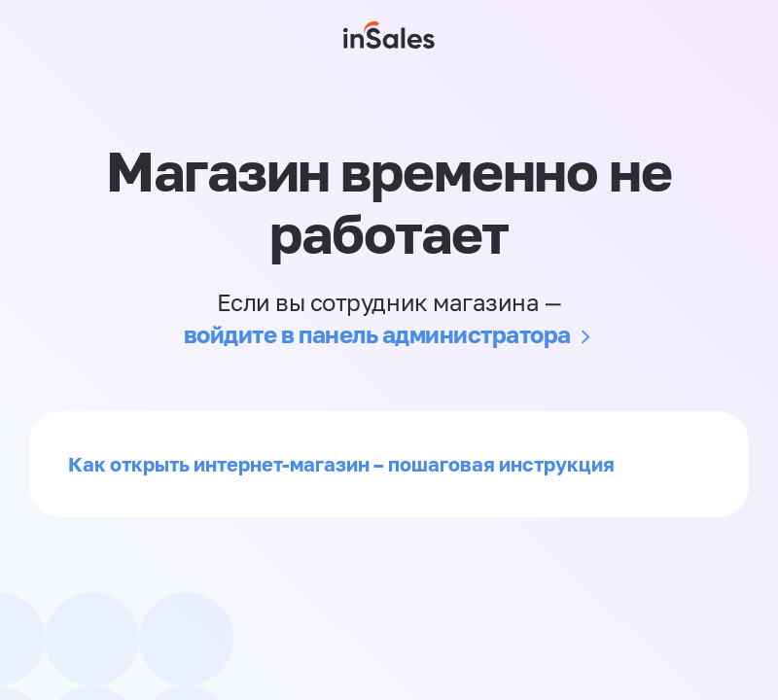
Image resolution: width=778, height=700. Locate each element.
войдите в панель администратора (377, 334)
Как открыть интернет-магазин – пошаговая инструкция (341, 464)
